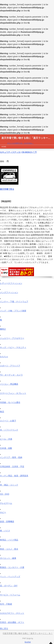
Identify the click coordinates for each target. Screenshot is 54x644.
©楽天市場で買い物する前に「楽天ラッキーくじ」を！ (28, 633)
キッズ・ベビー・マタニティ (13, 347)
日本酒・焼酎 (6, 448)
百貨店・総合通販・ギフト (12, 622)
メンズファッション (9, 292)
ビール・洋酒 (6, 439)
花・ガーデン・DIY (9, 586)
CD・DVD (5, 494)
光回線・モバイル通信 (10, 402)
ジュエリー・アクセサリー (12, 338)
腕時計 (3, 329)
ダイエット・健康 (8, 558)
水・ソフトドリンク (9, 430)
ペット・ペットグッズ (10, 577)
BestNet (28, 642)
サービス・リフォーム (10, 595)
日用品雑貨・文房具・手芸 (12, 467)
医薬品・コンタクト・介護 (12, 567)
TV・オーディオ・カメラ (11, 375)
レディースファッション (11, 283)
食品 (2, 412)
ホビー (3, 512)
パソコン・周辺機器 (9, 384)
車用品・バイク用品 (9, 540)
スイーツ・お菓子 (8, 421)
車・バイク (5, 531)
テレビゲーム (6, 503)
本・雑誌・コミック (9, 485)
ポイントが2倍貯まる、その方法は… (20, 143)
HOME (4, 147)
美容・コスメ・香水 (9, 549)
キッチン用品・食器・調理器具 (14, 476)
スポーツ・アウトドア (10, 366)
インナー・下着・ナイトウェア (14, 302)
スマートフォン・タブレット (13, 393)
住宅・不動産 (6, 604)
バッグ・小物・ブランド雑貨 (13, 311)
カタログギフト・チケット (12, 613)
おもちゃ (4, 357)
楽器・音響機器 (7, 522)
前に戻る (4, 628)
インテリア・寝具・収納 (11, 457)
